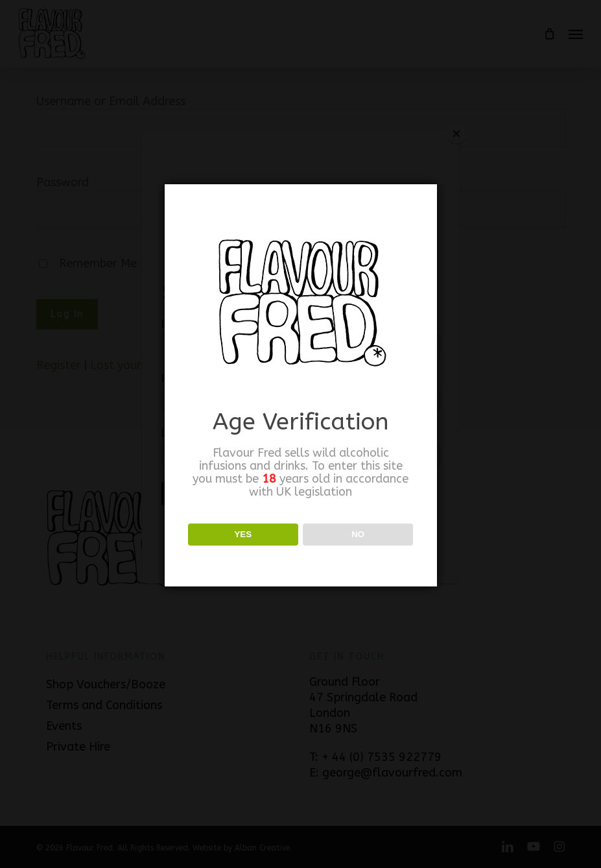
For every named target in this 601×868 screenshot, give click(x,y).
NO (358, 534)
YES (243, 534)
